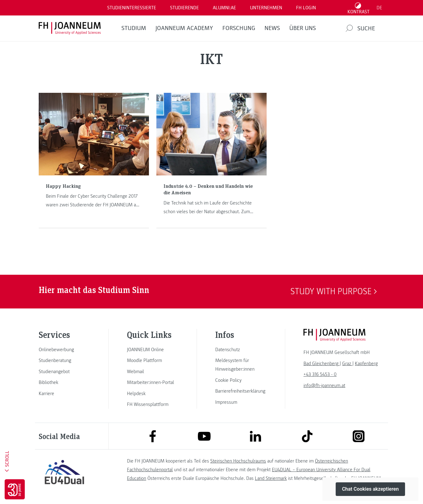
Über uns (303, 28)
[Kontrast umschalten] (359, 8)
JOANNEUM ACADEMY (184, 28)
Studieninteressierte (132, 8)
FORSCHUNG (239, 28)
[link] (64, 350)
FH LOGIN (306, 8)
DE (379, 8)
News (272, 28)
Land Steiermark (271, 478)
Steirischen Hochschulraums (238, 461)
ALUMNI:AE (224, 8)
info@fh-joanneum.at (324, 386)
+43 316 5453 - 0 (320, 374)
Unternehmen (266, 8)
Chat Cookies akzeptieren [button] (370, 489)
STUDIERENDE (184, 8)
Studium (134, 28)
